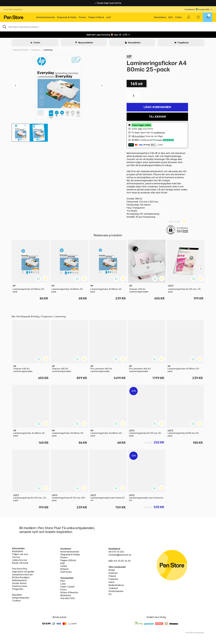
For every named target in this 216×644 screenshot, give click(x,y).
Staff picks (66, 572)
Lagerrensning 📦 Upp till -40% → (108, 35)
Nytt (171, 17)
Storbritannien (116, 591)
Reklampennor (20, 580)
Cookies (16, 601)
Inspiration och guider (23, 572)
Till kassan (157, 117)
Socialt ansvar (19, 583)
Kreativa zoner (20, 586)
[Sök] (108, 27)
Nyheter (65, 569)
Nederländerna (116, 585)
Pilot (63, 581)
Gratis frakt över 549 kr (108, 3)
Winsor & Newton (69, 592)
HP (129, 56)
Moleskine (66, 595)
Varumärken (160, 17)
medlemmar (159, 132)
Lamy (63, 584)
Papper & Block (96, 17)
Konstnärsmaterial (46, 17)
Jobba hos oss (19, 560)
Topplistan (183, 43)
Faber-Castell (67, 587)
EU (110, 594)
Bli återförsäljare (21, 577)
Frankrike (113, 579)
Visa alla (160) (67, 598)
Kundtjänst (189, 9)
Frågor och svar (20, 554)
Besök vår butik (20, 563)
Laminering (48, 50)
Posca (63, 590)
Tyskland (113, 588)
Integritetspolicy (21, 598)
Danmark (113, 573)
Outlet (178, 17)
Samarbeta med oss (22, 574)
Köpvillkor (17, 595)
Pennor (82, 17)
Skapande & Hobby (67, 17)
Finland (112, 576)
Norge (112, 570)
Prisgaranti (18, 589)
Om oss (16, 557)
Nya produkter (86, 43)
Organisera (36, 50)
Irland (111, 582)
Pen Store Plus (20, 569)
